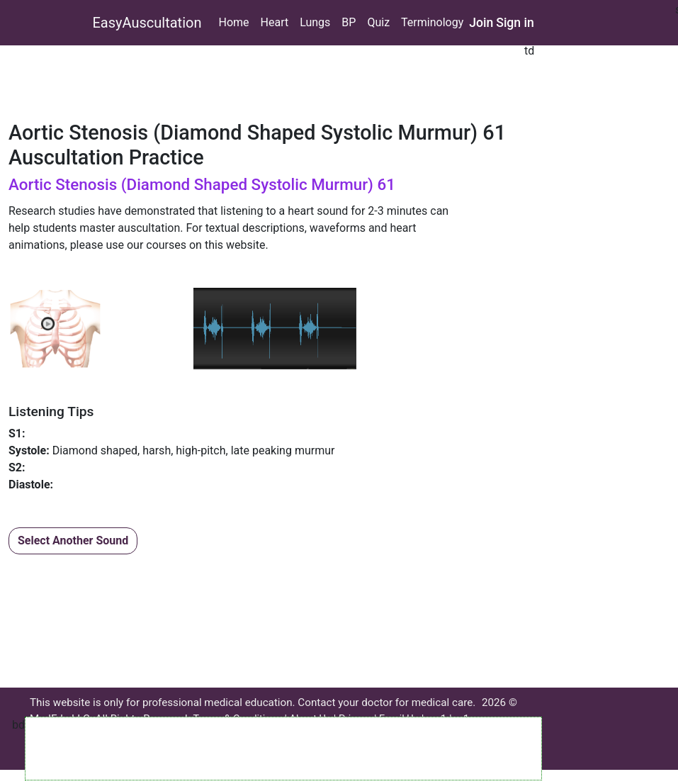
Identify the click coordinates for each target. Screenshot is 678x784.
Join (481, 23)
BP (349, 22)
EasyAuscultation (147, 23)
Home (233, 22)
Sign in (515, 23)
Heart (275, 22)
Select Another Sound (73, 541)
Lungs (315, 22)
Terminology (432, 22)
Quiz (378, 22)
